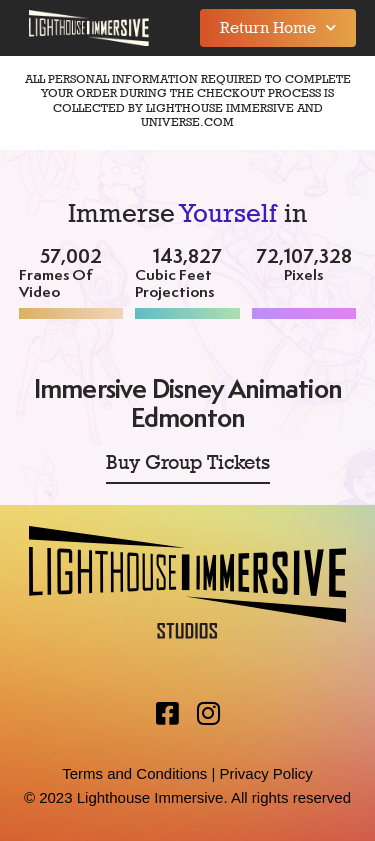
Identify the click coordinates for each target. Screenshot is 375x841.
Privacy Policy (265, 773)
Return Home (278, 27)
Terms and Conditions (134, 773)
